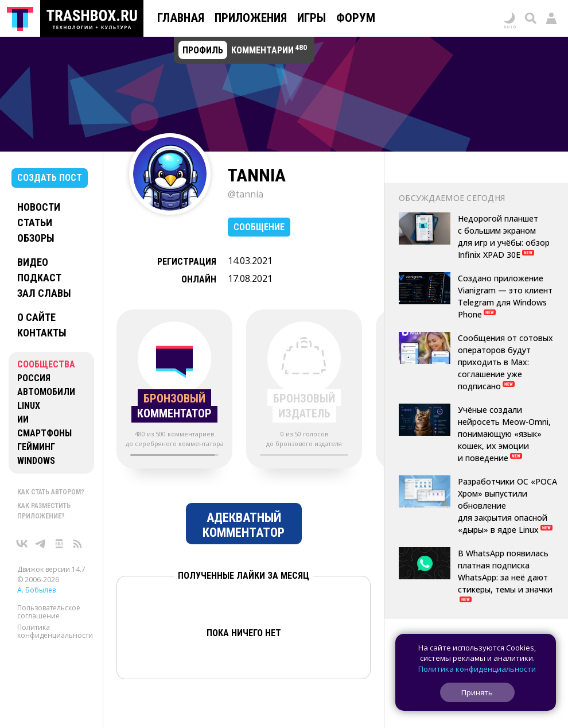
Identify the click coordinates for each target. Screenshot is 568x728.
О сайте (36, 317)
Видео (33, 262)
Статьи (35, 222)
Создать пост (50, 178)
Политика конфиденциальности (55, 631)
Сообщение (259, 227)
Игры (312, 18)
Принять (477, 692)
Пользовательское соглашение (49, 612)
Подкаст (39, 278)
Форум (356, 18)
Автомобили (46, 392)
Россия (34, 378)
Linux (29, 406)
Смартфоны (44, 433)
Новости (39, 207)
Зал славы (44, 293)
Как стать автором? (51, 492)
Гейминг (36, 447)
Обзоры (36, 238)
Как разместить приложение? (44, 511)
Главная (181, 18)
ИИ (23, 419)
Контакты (42, 333)
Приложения (251, 18)
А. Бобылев (36, 590)
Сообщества (46, 364)
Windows (36, 461)
